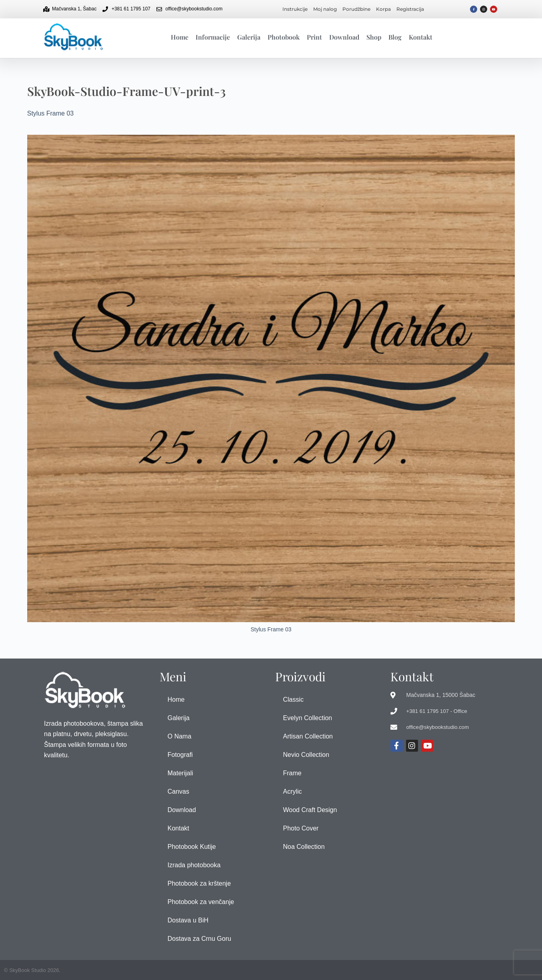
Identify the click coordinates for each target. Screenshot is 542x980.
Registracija (410, 9)
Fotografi (180, 755)
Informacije (213, 37)
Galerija (249, 37)
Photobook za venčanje (201, 902)
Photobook (284, 37)
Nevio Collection (306, 755)
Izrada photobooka (194, 865)
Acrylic (293, 791)
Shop (374, 37)
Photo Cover (301, 828)
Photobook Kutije (192, 847)
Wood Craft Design (310, 810)
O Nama (180, 736)
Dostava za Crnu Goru (199, 939)
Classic (294, 700)
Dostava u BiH (188, 920)
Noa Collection (304, 847)
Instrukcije (295, 9)
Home (180, 37)
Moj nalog (325, 9)
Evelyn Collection (308, 718)
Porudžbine (356, 9)
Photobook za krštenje (199, 883)
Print (314, 37)
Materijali (180, 773)
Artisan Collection (308, 736)
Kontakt (421, 37)
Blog (395, 37)
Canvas (178, 791)
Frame (292, 773)
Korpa (383, 9)
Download (344, 37)
